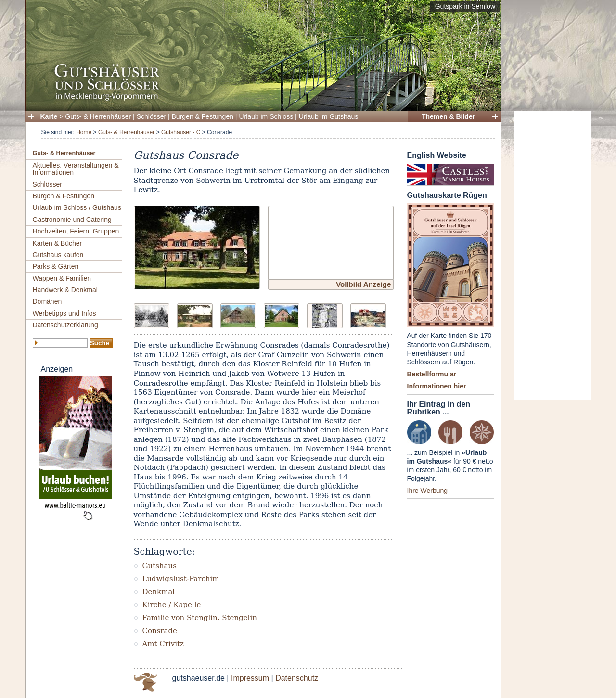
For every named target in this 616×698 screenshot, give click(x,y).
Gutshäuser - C (181, 132)
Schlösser (151, 116)
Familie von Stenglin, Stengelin (200, 618)
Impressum (250, 678)
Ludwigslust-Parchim (181, 579)
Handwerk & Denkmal (65, 290)
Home (84, 132)
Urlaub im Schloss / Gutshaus (77, 207)
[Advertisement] (553, 255)
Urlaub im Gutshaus (329, 116)
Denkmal (159, 592)
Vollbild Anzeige (363, 284)
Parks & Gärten (56, 266)
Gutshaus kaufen (58, 255)
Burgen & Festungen (203, 116)
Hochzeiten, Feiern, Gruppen (76, 231)
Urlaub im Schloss (266, 116)
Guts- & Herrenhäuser (98, 116)
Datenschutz (297, 678)
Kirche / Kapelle (172, 605)
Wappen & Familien (62, 278)
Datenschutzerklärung (65, 325)
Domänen (47, 301)
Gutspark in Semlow (465, 6)
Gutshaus (160, 566)
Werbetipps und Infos (64, 313)
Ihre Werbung (428, 491)
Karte (49, 116)
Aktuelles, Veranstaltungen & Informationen (76, 169)
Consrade (160, 631)
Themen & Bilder (448, 116)
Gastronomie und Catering (72, 220)
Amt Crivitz (163, 644)
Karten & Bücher (58, 243)
